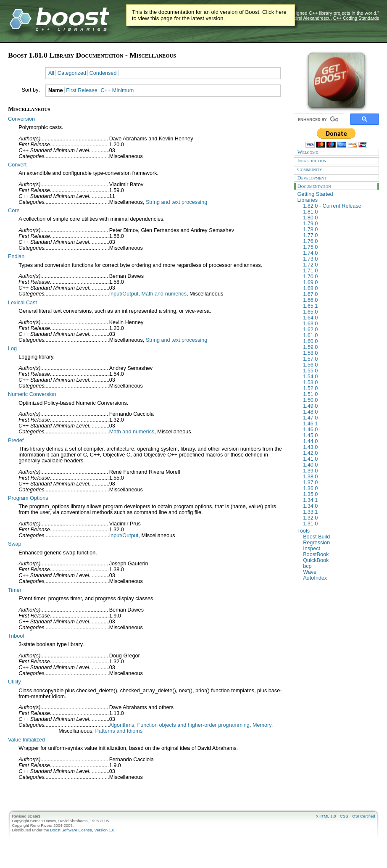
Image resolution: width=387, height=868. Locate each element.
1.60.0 (339, 341)
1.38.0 (339, 477)
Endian (16, 256)
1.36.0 (339, 488)
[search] (318, 119)
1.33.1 (339, 512)
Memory (262, 725)
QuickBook (339, 560)
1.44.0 (339, 441)
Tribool (16, 636)
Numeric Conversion (32, 394)
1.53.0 (339, 383)
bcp (339, 566)
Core (14, 211)
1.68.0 (339, 288)
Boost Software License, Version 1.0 (82, 830)
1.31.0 (339, 524)
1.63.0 (339, 324)
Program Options (28, 498)
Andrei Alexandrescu (310, 18)
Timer (15, 590)
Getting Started (336, 194)
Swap (15, 544)
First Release (82, 90)
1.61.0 (339, 335)
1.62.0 (339, 330)
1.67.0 (339, 294)
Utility (14, 682)
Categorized (72, 73)
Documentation (336, 186)
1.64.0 (339, 318)
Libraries (336, 200)
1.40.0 (339, 465)
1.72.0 (339, 265)
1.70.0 (339, 277)
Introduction (336, 161)
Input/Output (124, 294)
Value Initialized (26, 740)
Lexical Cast (22, 303)
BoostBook (339, 554)
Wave (339, 572)
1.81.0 (339, 212)
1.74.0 (339, 253)
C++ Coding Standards (356, 18)
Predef (16, 441)
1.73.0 (339, 259)
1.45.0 (339, 435)
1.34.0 (339, 506)
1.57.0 (339, 359)
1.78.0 (339, 230)
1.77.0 (339, 235)
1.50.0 (339, 400)
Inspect (339, 549)
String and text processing (176, 202)
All (51, 73)
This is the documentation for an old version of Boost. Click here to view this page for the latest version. (209, 15)
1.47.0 (339, 418)
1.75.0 (339, 247)
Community (336, 169)
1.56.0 (339, 365)
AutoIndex (339, 578)
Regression (339, 543)
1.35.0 (339, 494)
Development (336, 178)
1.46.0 (339, 430)
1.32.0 (339, 518)
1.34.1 (339, 500)
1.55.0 (339, 371)
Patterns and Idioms (119, 731)
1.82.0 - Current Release (339, 206)
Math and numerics (164, 294)
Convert (17, 165)
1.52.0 (339, 388)
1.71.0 (339, 271)
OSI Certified (363, 816)
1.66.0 (339, 300)
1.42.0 (339, 453)
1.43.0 (339, 447)
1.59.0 (339, 347)
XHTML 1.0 (326, 816)
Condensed (103, 73)
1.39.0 (339, 471)
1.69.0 (339, 282)
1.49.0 (339, 406)
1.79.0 (339, 224)
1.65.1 (339, 306)
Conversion (21, 119)
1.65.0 (339, 312)
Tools (336, 531)
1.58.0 (339, 353)
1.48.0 (339, 412)
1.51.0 (339, 394)
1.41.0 (339, 459)
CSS (344, 816)
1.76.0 (339, 241)
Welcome (336, 152)
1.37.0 (339, 483)
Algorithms (122, 725)
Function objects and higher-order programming (193, 725)
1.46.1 (339, 424)
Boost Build (339, 537)
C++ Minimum (117, 90)
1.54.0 (339, 377)
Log (12, 348)
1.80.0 (339, 218)
